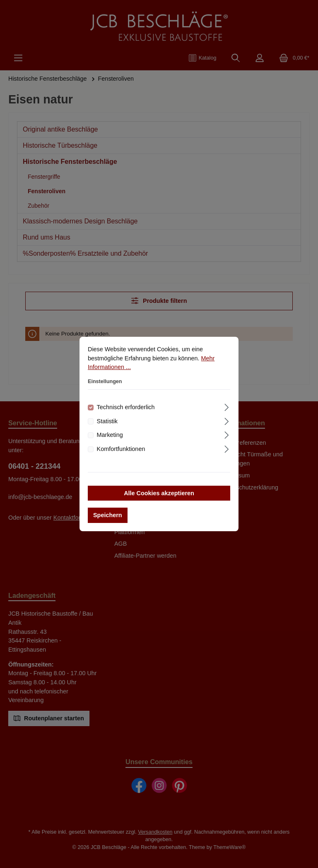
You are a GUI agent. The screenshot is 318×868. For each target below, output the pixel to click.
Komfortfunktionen (121, 449)
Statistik (107, 421)
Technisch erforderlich (126, 407)
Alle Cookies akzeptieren (159, 493)
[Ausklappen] (227, 406)
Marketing (110, 435)
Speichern (108, 515)
